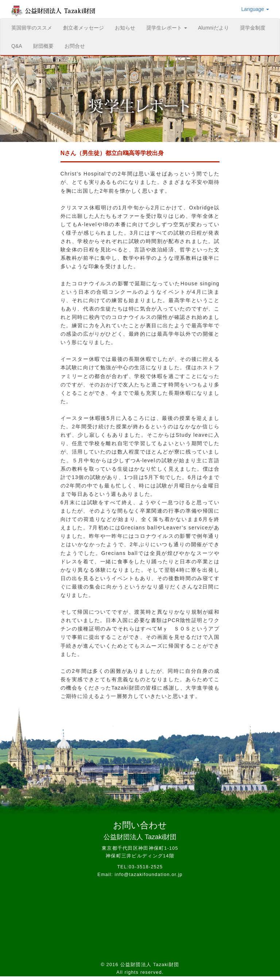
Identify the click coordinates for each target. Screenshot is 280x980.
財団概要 (43, 46)
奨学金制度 (253, 28)
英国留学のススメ (34, 27)
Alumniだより (213, 28)
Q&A (17, 46)
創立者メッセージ (83, 28)
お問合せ (75, 46)
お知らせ (125, 28)
